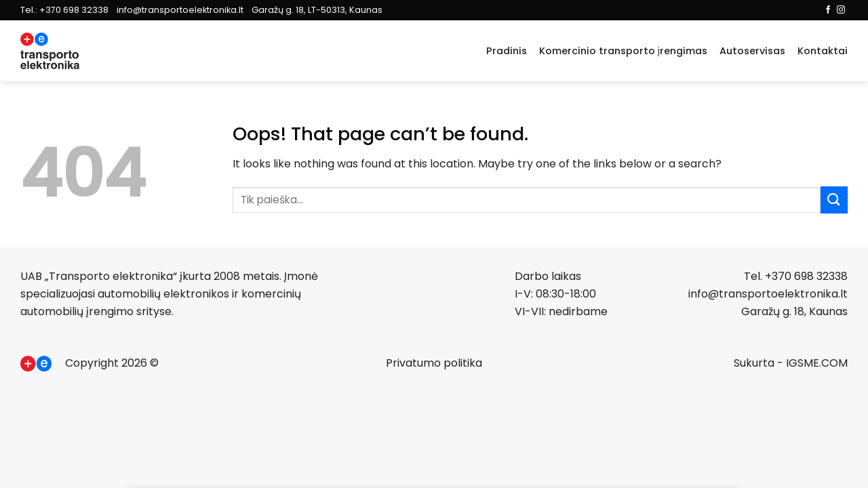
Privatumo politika (434, 363)
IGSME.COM (817, 363)
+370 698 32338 (74, 10)
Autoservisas (752, 51)
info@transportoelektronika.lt (180, 10)
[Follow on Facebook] (828, 10)
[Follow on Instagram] (841, 10)
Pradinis (507, 51)
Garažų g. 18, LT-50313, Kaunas (317, 10)
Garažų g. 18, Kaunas (794, 311)
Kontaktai (823, 51)
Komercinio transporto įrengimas (623, 51)
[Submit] (834, 200)
